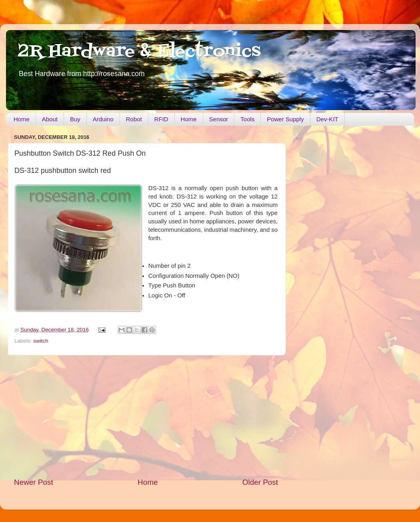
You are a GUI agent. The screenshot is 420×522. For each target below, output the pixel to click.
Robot (134, 119)
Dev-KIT (327, 119)
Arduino (103, 119)
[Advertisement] (146, 416)
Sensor (219, 119)
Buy (75, 119)
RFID (161, 119)
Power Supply (285, 119)
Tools (247, 119)
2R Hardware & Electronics (139, 52)
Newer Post (34, 482)
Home (22, 119)
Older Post (260, 482)
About (50, 119)
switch (41, 341)
